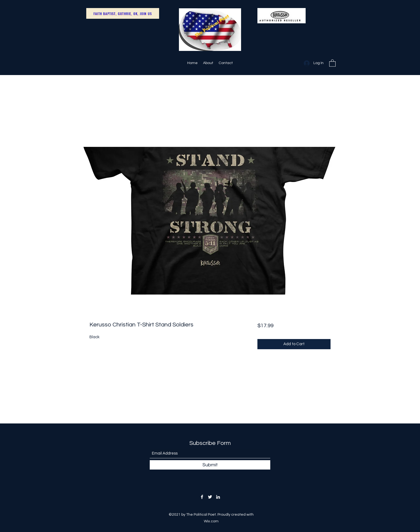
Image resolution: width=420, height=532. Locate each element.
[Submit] (210, 465)
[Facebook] (202, 497)
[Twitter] (210, 497)
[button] (332, 63)
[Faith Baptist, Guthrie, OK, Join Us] (123, 13)
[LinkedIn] (218, 497)
